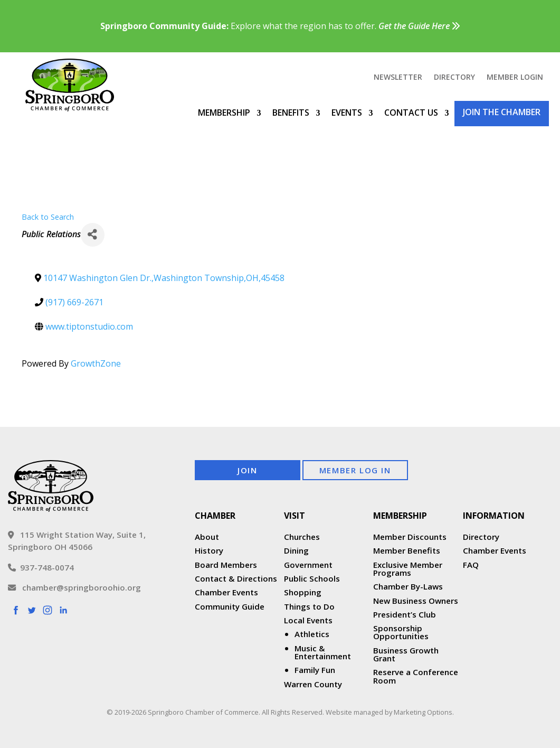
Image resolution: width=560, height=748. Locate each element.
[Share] (93, 235)
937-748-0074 (41, 567)
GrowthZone (96, 363)
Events (347, 113)
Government (308, 565)
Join (247, 470)
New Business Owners (416, 601)
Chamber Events (226, 592)
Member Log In (355, 470)
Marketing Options (423, 712)
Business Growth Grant (406, 654)
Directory (454, 78)
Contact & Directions (236, 578)
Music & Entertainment (323, 652)
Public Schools (312, 578)
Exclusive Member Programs (408, 569)
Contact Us (411, 113)
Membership (224, 113)
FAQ (471, 565)
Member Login (515, 78)
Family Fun (315, 670)
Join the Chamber (502, 112)
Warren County (313, 684)
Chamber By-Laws (408, 586)
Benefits (291, 113)
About (207, 537)
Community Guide (230, 606)
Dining (296, 550)
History (209, 550)
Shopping (303, 592)
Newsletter (398, 78)
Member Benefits (407, 550)
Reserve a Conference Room (416, 676)
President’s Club (405, 614)
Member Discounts (410, 537)
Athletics (312, 634)
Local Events (308, 620)
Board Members (226, 565)
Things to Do (309, 606)
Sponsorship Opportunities (401, 632)
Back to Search (48, 217)
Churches (302, 537)
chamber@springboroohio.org (74, 587)
